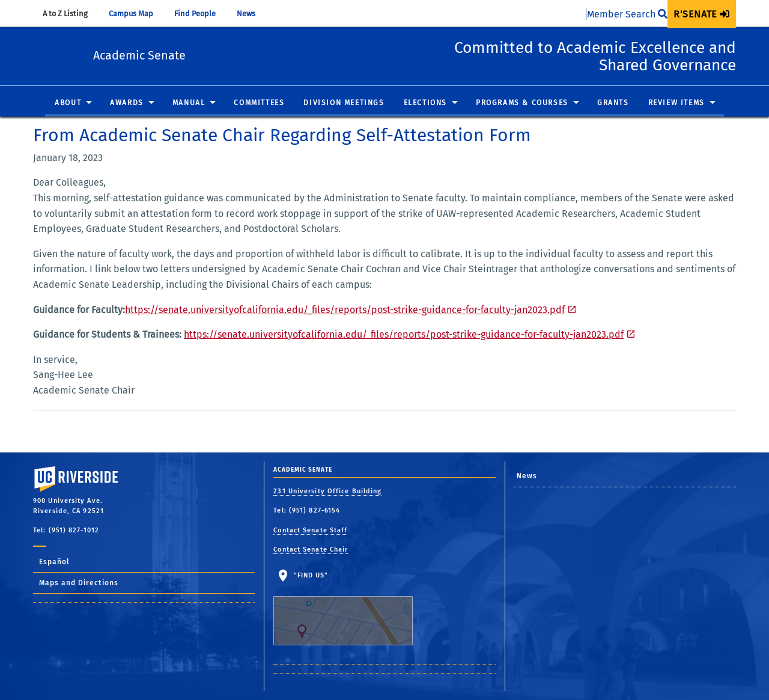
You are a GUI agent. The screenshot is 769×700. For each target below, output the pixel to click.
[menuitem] (702, 14)
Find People (201, 14)
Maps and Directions (79, 583)
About (68, 103)
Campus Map (137, 14)
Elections (425, 103)
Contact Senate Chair (311, 549)
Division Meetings (344, 103)
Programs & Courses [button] (522, 103)
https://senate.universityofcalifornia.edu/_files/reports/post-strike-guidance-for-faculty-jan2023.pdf (345, 310)
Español (54, 562)
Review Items (676, 103)
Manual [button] (189, 103)
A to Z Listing (71, 14)
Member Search (627, 14)
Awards (127, 103)
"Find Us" (351, 609)
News (252, 14)
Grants (613, 103)
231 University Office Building (327, 491)
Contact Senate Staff (310, 530)
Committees (259, 103)
